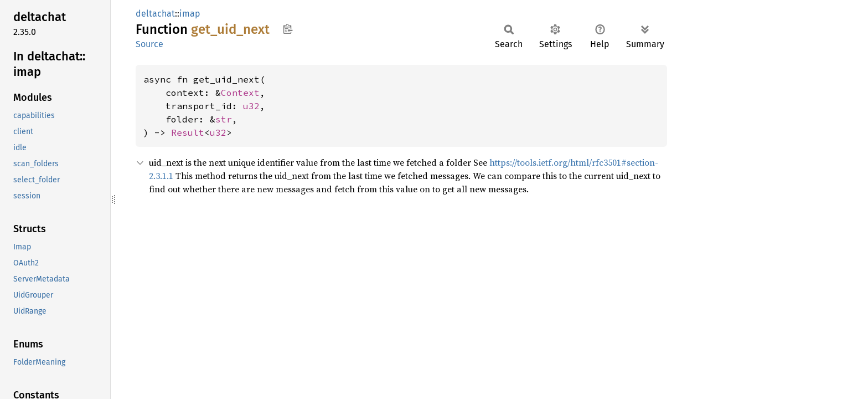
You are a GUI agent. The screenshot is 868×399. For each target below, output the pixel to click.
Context (240, 93)
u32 (251, 106)
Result (188, 132)
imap (190, 14)
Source (149, 44)
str (224, 119)
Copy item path (288, 29)
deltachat (155, 14)
